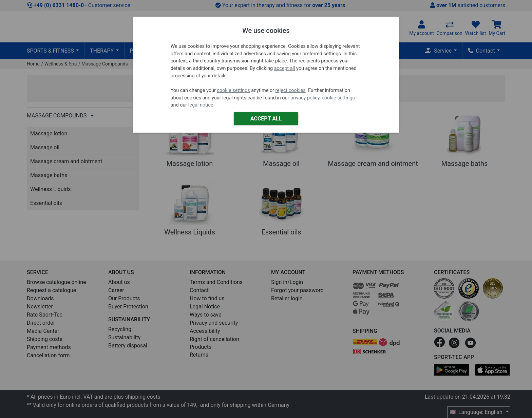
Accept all (266, 119)
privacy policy (305, 98)
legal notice (201, 105)
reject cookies (291, 90)
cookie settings (233, 90)
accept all (285, 68)
